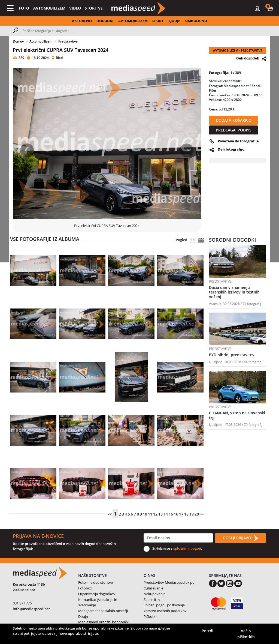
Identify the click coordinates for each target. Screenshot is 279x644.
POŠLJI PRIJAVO (241, 538)
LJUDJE (174, 21)
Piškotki (150, 616)
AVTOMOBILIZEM (49, 8)
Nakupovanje (154, 594)
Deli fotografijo (231, 149)
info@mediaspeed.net (31, 609)
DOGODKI (105, 21)
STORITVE (94, 8)
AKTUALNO (82, 21)
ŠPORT (158, 21)
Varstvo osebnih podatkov (165, 611)
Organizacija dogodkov (97, 594)
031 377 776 (22, 603)
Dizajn (83, 616)
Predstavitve (68, 41)
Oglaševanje (153, 588)
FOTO (24, 8)
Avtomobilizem (41, 41)
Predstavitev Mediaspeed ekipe (169, 582)
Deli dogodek (248, 58)
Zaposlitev (152, 600)
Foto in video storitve (95, 582)
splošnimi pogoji (187, 548)
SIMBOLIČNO (196, 21)
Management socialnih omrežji (103, 611)
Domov (18, 41)
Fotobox (85, 588)
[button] (270, 8)
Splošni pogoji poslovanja (164, 605)
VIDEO (75, 8)
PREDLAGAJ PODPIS (234, 130)
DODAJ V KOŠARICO (234, 120)
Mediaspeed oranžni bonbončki (104, 622)
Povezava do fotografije (238, 141)
